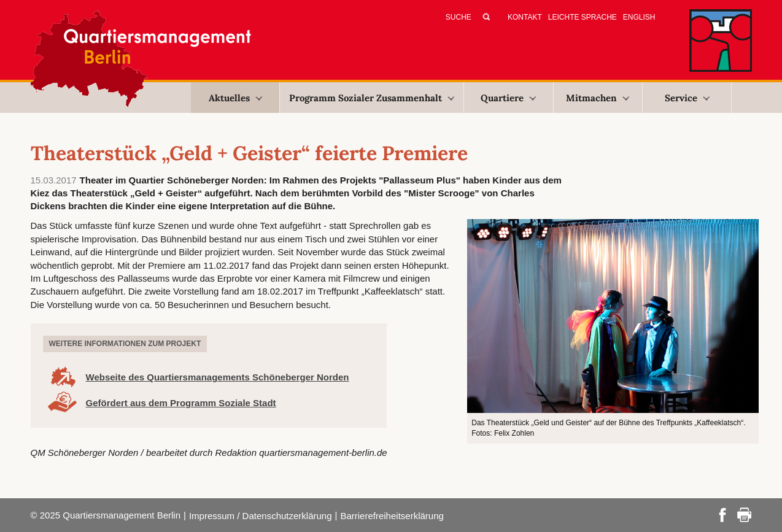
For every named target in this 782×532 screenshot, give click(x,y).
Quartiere (508, 98)
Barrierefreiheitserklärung (392, 516)
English (639, 17)
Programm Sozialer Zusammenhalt (372, 98)
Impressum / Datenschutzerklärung (261, 516)
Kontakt (525, 17)
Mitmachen (598, 98)
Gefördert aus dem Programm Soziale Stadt (181, 403)
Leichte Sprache (583, 17)
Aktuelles (235, 98)
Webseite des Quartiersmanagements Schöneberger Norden (218, 377)
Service (687, 98)
